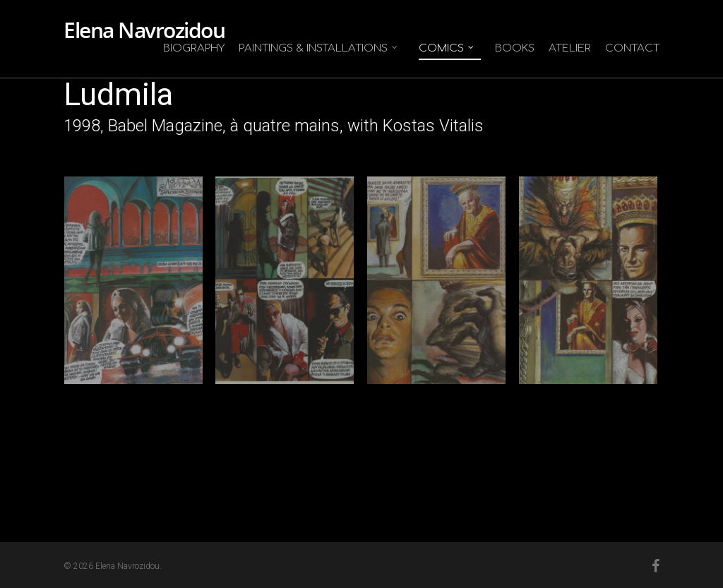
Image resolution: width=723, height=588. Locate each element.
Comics (447, 48)
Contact (632, 48)
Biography (194, 48)
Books (515, 48)
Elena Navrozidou (144, 30)
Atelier (570, 48)
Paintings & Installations (319, 48)
